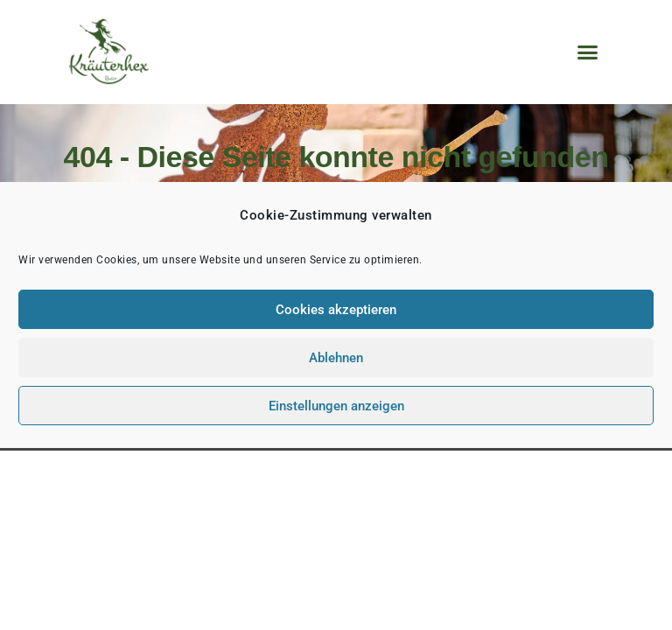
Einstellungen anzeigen (336, 406)
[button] (587, 52)
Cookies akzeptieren (336, 310)
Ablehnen (336, 358)
